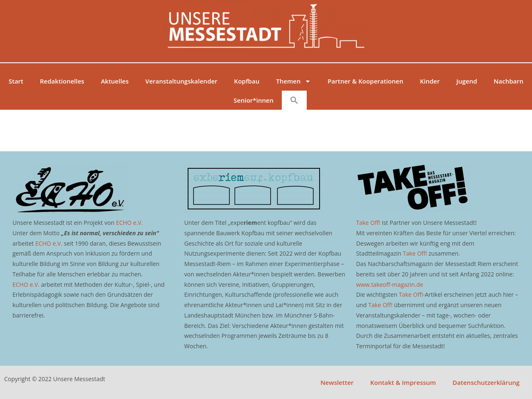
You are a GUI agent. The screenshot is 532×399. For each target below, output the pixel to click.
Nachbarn (509, 81)
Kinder (430, 81)
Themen (293, 81)
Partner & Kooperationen (365, 81)
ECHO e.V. (129, 223)
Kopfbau (247, 81)
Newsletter (337, 382)
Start (16, 81)
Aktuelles (115, 81)
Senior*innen (254, 100)
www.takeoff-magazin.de (390, 284)
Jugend (467, 81)
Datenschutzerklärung (486, 382)
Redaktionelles (62, 81)
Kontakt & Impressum (403, 382)
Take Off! (368, 223)
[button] (294, 100)
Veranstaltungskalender (182, 81)
